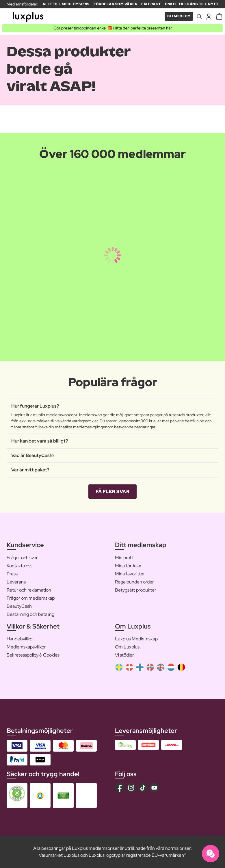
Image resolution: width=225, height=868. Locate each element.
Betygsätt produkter (136, 590)
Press (12, 574)
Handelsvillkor (20, 639)
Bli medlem (179, 16)
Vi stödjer (124, 655)
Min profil (124, 558)
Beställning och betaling (30, 614)
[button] (40, 796)
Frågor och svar (22, 558)
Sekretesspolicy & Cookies (33, 655)
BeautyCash (19, 606)
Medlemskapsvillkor (26, 647)
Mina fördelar (128, 566)
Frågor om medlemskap (31, 598)
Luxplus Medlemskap (136, 639)
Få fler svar (112, 491)
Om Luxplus (127, 647)
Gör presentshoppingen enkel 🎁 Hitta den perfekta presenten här (113, 28)
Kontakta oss (19, 566)
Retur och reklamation (29, 590)
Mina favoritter (130, 574)
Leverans (16, 582)
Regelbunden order (134, 582)
